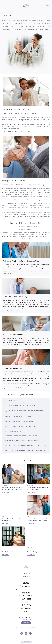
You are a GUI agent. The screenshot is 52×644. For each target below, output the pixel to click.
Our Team (26, 605)
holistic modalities (26, 589)
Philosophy (26, 586)
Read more (5, 492)
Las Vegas (26, 608)
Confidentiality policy (26, 642)
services (26, 593)
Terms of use (26, 639)
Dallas (26, 612)
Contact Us (26, 623)
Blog (26, 602)
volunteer (26, 599)
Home (3, 11)
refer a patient (26, 596)
